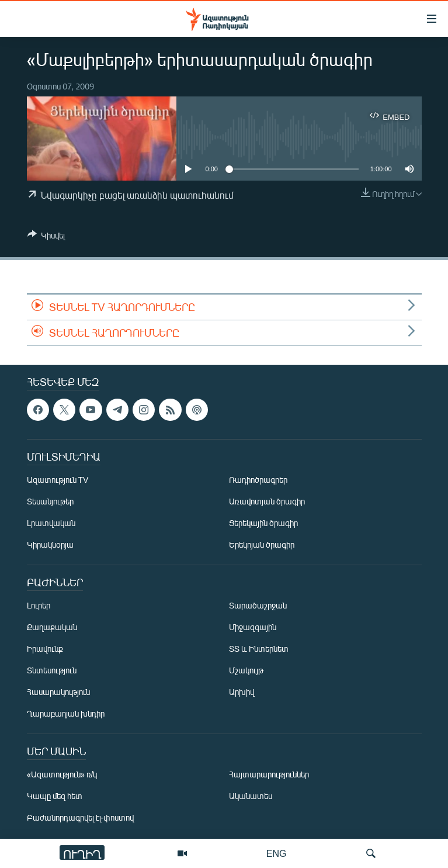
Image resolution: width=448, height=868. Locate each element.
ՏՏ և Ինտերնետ (259, 649)
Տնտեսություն (52, 670)
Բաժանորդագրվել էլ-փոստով (81, 817)
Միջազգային (253, 627)
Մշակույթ (246, 670)
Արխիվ (242, 692)
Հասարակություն (58, 692)
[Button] (46, 237)
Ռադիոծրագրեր (258, 480)
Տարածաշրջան (258, 605)
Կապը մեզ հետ (55, 796)
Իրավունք (45, 649)
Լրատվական (51, 523)
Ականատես (251, 796)
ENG (277, 853)
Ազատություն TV (58, 480)
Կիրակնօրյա (50, 544)
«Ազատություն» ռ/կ (62, 774)
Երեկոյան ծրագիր (262, 544)
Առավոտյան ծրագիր (267, 501)
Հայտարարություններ (269, 774)
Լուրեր (39, 605)
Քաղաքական (52, 627)
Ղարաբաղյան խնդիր (66, 713)
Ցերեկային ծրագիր (263, 523)
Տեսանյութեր (50, 501)
